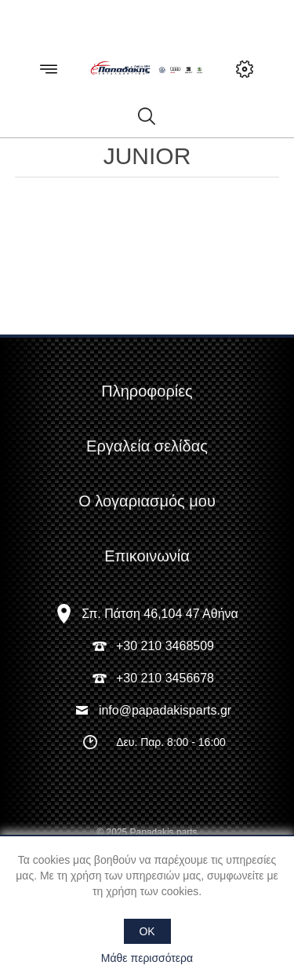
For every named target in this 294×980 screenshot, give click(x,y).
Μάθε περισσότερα (147, 958)
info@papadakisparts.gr (165, 710)
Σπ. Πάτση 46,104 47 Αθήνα (160, 614)
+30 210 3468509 (165, 646)
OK (147, 931)
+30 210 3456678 (165, 678)
